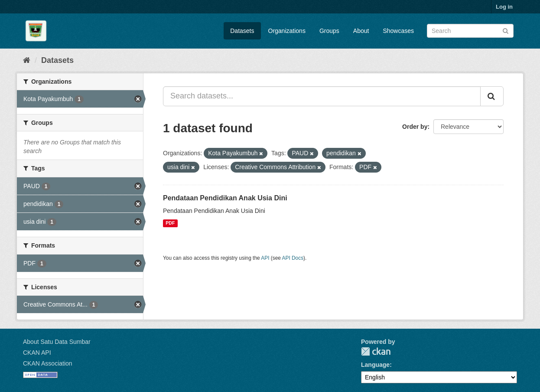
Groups (329, 31)
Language (375, 365)
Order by (415, 127)
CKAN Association (48, 363)
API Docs (293, 258)
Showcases (398, 31)
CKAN (376, 351)
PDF (170, 223)
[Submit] (506, 30)
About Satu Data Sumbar (57, 342)
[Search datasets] (470, 31)
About (361, 31)
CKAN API (37, 353)
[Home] (27, 60)
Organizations (287, 31)
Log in (504, 7)
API (265, 258)
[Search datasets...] (322, 96)
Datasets (242, 31)
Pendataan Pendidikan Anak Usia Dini (225, 198)
